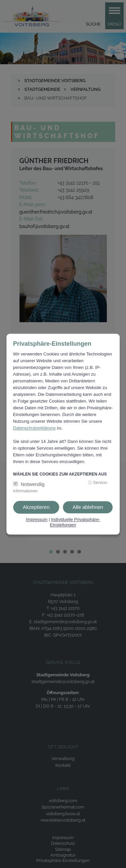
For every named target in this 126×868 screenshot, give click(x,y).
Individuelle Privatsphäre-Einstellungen (75, 522)
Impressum (37, 520)
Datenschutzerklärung (34, 428)
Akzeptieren (36, 507)
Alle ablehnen (88, 507)
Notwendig (33, 484)
